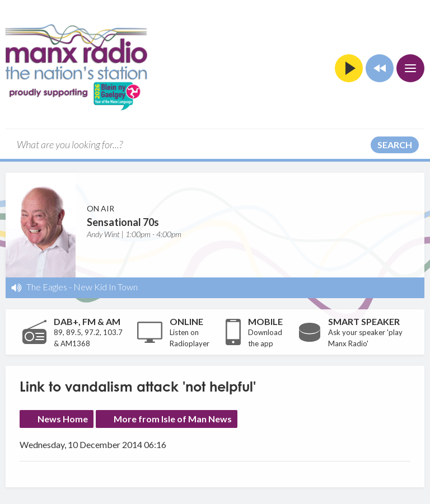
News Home (63, 419)
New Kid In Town (106, 287)
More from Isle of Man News (173, 419)
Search (395, 145)
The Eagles (47, 287)
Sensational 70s (123, 222)
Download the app (265, 338)
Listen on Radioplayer (190, 338)
